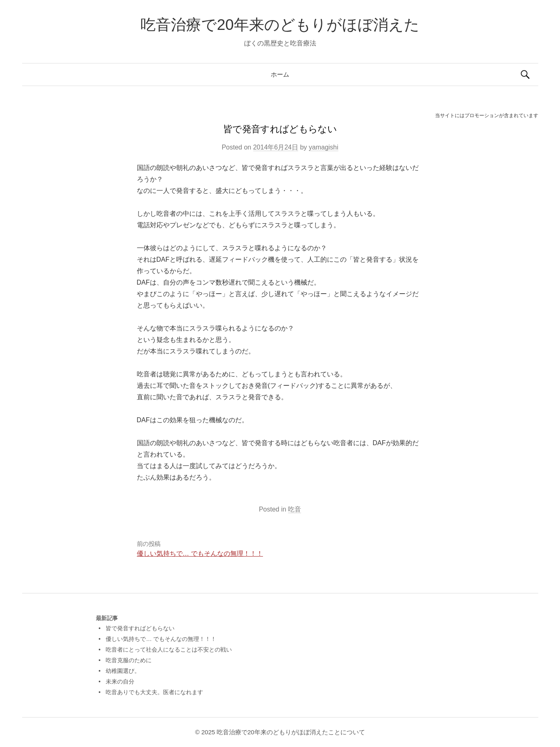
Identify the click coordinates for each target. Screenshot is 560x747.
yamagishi (324, 147)
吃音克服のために (129, 660)
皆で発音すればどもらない (140, 628)
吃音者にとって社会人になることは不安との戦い (169, 650)
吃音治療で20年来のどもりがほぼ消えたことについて (291, 732)
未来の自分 (120, 681)
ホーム (280, 74)
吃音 (295, 509)
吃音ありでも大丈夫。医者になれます (154, 692)
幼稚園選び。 (123, 671)
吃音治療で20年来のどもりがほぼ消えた (280, 25)
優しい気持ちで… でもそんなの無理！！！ (200, 553)
